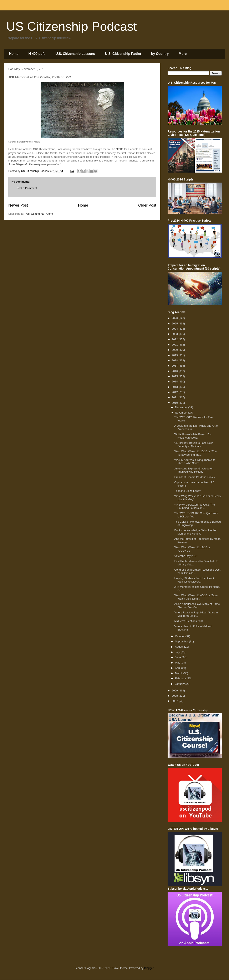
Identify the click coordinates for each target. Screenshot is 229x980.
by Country (160, 54)
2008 (175, 696)
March (179, 673)
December (182, 407)
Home (14, 54)
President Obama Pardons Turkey (195, 477)
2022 (175, 339)
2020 (175, 350)
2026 (175, 318)
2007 (175, 701)
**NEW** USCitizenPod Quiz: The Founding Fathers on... (195, 506)
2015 (175, 376)
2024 (175, 329)
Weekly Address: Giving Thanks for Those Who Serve (195, 462)
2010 (175, 403)
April (178, 668)
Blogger (149, 968)
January (180, 684)
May (178, 663)
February (181, 678)
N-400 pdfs (37, 54)
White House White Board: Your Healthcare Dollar (193, 436)
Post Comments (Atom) (39, 214)
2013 (175, 387)
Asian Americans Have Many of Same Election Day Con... (197, 606)
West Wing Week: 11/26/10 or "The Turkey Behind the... (195, 453)
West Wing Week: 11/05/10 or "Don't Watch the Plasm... (196, 597)
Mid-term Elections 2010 (189, 621)
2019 (175, 355)
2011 (175, 397)
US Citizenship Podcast (72, 26)
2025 (175, 324)
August (180, 647)
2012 (175, 392)
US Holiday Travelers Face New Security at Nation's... (193, 445)
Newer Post (18, 205)
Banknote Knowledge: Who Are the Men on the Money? (195, 532)
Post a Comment (27, 188)
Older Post (147, 205)
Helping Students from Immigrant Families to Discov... (194, 580)
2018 (175, 360)
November (182, 413)
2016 (175, 371)
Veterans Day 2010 (186, 556)
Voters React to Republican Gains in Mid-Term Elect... (196, 614)
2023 (175, 334)
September (182, 641)
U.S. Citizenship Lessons (75, 54)
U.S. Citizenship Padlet (123, 54)
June (178, 657)
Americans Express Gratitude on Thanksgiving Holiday (194, 470)
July (178, 652)
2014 (175, 382)
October (180, 636)
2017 (175, 366)
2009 (175, 691)
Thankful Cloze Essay (187, 491)
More (183, 54)
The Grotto (117, 149)
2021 (175, 345)
